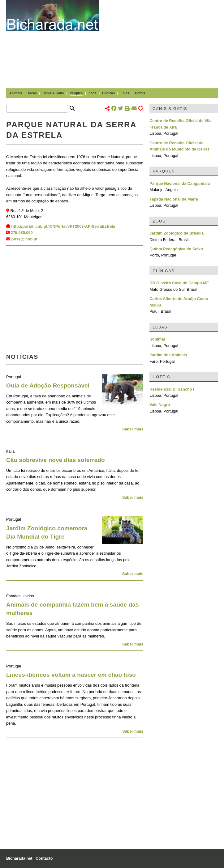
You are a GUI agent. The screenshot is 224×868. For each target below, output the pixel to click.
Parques (76, 93)
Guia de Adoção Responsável (48, 385)
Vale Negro (160, 405)
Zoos (92, 93)
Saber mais (133, 429)
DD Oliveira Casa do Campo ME (179, 283)
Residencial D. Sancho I (172, 389)
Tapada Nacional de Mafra (174, 199)
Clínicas (108, 93)
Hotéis (140, 93)
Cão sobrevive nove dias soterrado (56, 460)
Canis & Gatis (53, 93)
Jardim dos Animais (168, 355)
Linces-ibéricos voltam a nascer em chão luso (71, 675)
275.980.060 (22, 233)
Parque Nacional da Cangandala (180, 183)
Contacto (44, 858)
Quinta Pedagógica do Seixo (176, 249)
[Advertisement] (165, 43)
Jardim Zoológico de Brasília (177, 233)
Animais (16, 93)
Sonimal (157, 339)
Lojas (125, 93)
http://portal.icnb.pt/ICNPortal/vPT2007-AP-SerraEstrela (63, 226)
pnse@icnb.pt (24, 239)
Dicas (32, 93)
